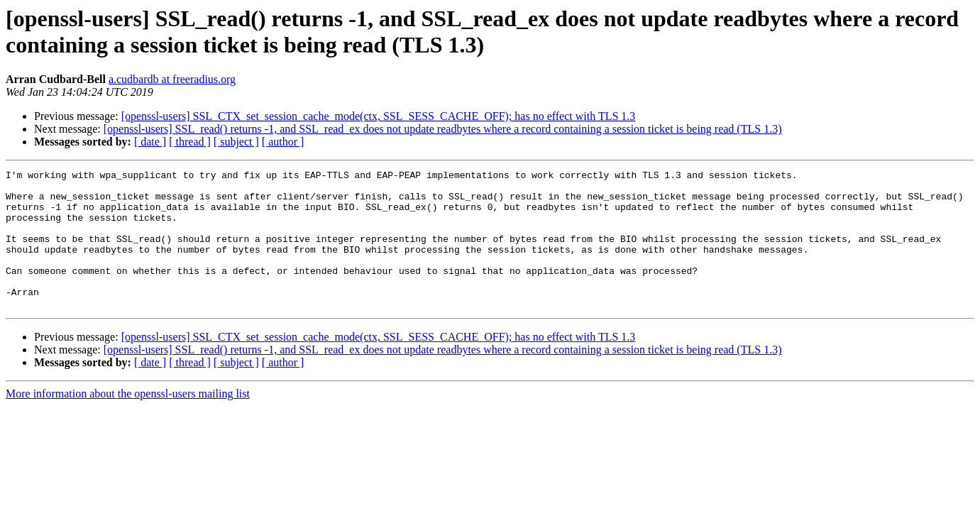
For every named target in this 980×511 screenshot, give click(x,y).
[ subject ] (236, 142)
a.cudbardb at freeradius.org (172, 79)
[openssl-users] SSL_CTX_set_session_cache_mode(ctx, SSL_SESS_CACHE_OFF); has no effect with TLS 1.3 (379, 116)
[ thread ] (190, 142)
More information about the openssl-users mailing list (128, 421)
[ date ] (150, 142)
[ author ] (283, 142)
